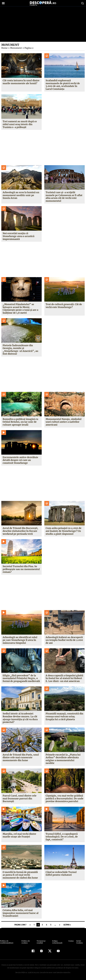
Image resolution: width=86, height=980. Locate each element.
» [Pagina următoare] (60, 925)
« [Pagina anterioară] (30, 925)
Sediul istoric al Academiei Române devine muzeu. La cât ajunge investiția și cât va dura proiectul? (20, 718)
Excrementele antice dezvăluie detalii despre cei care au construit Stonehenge (20, 460)
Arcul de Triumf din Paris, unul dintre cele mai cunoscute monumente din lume (21, 757)
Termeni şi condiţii (41, 942)
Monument (16, 48)
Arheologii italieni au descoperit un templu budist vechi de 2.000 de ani (64, 640)
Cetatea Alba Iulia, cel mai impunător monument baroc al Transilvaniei (21, 913)
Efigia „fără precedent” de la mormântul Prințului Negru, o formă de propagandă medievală (21, 678)
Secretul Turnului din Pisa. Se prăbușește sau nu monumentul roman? (21, 569)
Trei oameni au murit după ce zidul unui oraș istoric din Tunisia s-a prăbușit (20, 124)
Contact (71, 941)
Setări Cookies (79, 942)
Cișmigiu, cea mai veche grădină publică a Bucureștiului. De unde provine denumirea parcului (64, 798)
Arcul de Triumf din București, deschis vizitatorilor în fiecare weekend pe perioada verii (20, 531)
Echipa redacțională (57, 942)
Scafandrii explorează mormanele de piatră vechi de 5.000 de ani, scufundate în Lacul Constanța (63, 85)
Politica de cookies (25, 942)
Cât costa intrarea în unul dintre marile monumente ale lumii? (21, 82)
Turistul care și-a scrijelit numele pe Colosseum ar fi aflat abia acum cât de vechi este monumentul (64, 197)
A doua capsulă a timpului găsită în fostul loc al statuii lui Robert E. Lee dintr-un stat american (64, 678)
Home (4, 48)
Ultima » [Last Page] (67, 925)
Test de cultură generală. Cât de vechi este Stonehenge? (64, 306)
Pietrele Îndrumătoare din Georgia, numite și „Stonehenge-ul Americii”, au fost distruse (20, 350)
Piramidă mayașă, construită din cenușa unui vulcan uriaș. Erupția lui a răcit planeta (64, 716)
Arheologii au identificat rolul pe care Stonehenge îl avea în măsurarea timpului (20, 640)
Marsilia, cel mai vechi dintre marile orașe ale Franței (19, 835)
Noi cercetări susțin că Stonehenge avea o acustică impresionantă (19, 236)
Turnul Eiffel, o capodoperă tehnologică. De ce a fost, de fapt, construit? (64, 837)
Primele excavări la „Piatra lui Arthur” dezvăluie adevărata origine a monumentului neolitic (63, 759)
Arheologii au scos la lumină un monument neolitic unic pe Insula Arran (21, 195)
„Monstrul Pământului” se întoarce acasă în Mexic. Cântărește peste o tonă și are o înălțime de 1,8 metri (20, 309)
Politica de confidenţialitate (6, 942)
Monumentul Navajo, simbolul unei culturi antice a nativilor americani (64, 422)
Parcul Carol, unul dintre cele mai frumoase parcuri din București (19, 798)
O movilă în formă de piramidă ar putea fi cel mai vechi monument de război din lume (20, 875)
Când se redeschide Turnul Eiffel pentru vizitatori (64, 874)
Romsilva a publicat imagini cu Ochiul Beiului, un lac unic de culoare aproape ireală (21, 422)
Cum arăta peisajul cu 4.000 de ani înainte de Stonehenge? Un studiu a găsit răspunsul (63, 531)
